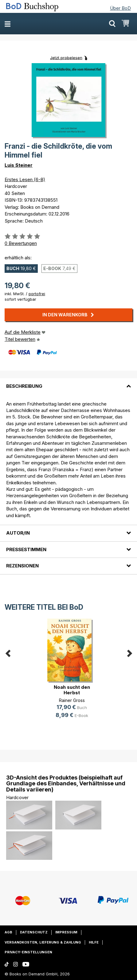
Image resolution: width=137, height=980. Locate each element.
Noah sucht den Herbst (72, 690)
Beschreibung (24, 386)
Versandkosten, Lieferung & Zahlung (43, 942)
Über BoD (120, 8)
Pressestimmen (26, 549)
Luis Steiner (19, 165)
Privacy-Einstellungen (28, 952)
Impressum (66, 932)
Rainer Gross (72, 700)
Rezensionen (22, 566)
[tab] (68, 383)
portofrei (37, 294)
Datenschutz (34, 932)
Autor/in (18, 533)
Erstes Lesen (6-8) (25, 179)
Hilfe (94, 942)
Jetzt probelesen (66, 57)
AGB (8, 932)
